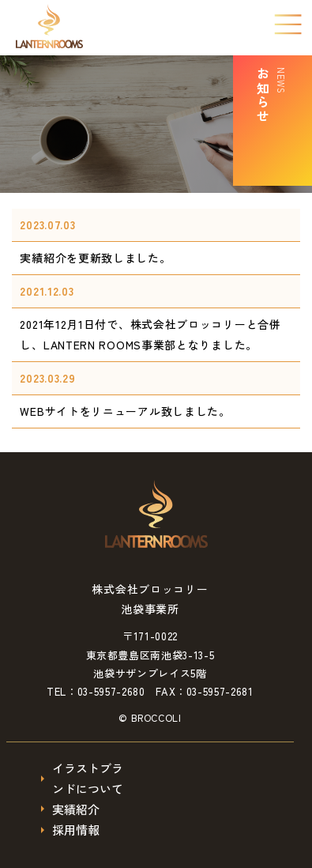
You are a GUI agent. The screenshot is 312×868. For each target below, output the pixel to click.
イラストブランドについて (88, 778)
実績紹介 (76, 809)
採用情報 (76, 830)
